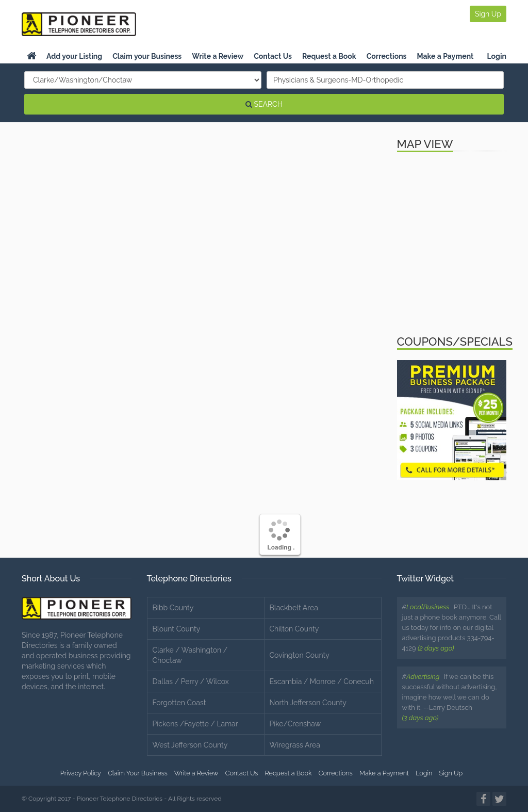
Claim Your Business (138, 773)
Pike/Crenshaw (295, 724)
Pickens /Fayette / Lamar (195, 724)
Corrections (387, 56)
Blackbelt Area (294, 608)
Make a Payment (445, 56)
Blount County (177, 629)
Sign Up (488, 14)
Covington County (300, 655)
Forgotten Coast (179, 703)
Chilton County (294, 629)
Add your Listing (74, 56)
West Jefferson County (190, 745)
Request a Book (329, 56)
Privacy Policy (81, 773)
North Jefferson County (308, 703)
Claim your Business (147, 56)
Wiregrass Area (295, 745)
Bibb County (173, 608)
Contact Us (273, 56)
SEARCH (264, 104)
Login (497, 56)
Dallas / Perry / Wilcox (191, 681)
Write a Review (218, 56)
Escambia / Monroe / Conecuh (322, 681)
